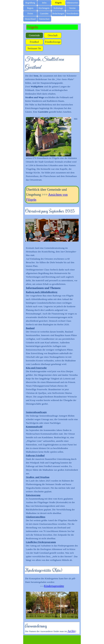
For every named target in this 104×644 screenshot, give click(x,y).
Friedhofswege (53, 42)
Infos (44, 3)
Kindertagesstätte (54, 586)
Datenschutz (44, 19)
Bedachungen (58, 14)
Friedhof (34, 42)
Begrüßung (30, 3)
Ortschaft (53, 35)
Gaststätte (44, 14)
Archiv (71, 631)
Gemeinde (34, 35)
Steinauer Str (34, 48)
